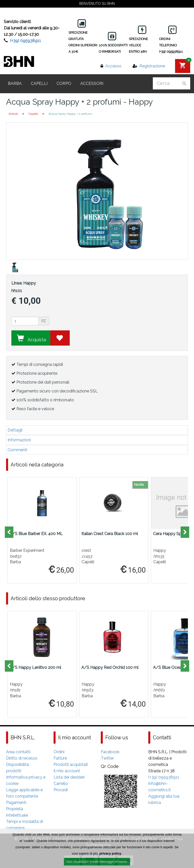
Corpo (64, 83)
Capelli (39, 83)
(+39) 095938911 (26, 41)
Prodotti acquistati (71, 765)
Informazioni (19, 440)
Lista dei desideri (69, 777)
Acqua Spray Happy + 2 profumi (70, 114)
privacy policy (110, 854)
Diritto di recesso (22, 758)
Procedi (61, 790)
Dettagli (15, 430)
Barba (15, 83)
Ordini (59, 752)
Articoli (13, 114)
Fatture (60, 758)
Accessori (92, 83)
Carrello (61, 784)
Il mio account (67, 771)
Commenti (17, 450)
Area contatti (18, 752)
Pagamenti (16, 803)
